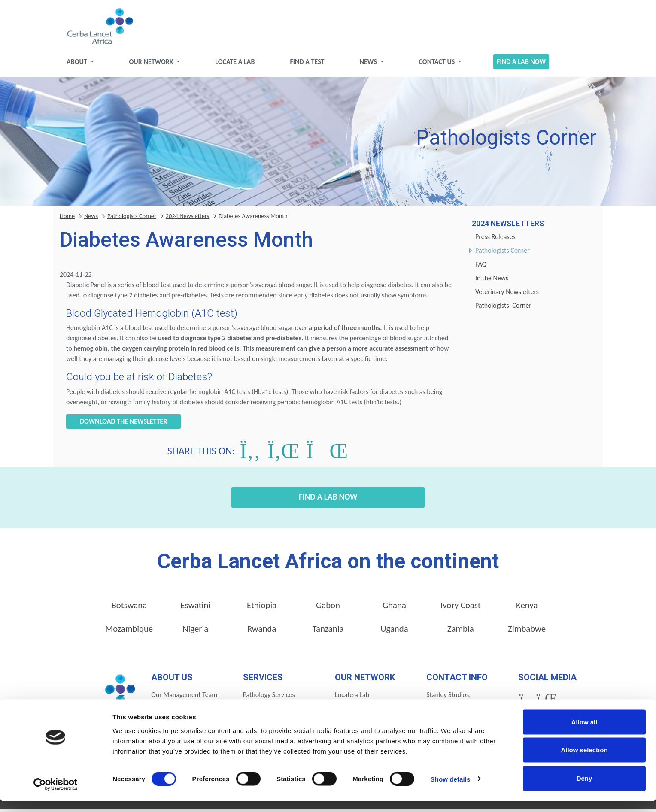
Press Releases (495, 240)
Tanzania (328, 632)
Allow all (585, 733)
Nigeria (195, 632)
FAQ (481, 267)
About (77, 65)
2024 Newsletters (188, 219)
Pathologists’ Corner (503, 308)
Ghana (394, 608)
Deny (585, 789)
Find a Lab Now (521, 65)
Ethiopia (262, 608)
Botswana (129, 608)
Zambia (461, 632)
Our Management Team (184, 698)
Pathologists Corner (503, 253)
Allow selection (584, 761)
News (369, 65)
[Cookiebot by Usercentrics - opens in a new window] (56, 795)
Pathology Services (269, 698)
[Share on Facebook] (250, 454)
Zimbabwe (527, 632)
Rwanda (262, 632)
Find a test (307, 65)
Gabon (328, 608)
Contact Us (437, 65)
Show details (451, 790)
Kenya (527, 608)
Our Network (152, 65)
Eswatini (195, 608)
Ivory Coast (461, 608)
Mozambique (129, 632)
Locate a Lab (235, 65)
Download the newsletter (123, 425)
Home (67, 219)
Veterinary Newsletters (507, 295)
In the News (492, 281)
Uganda (394, 632)
